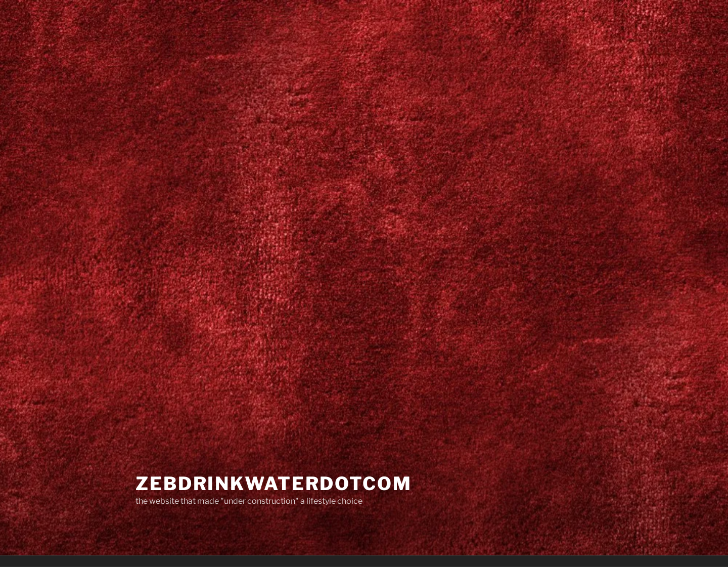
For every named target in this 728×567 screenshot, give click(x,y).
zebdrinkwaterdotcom (274, 484)
